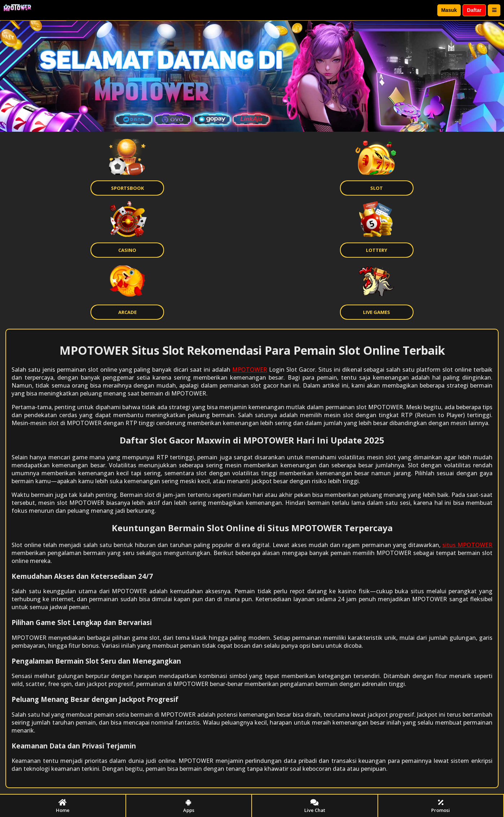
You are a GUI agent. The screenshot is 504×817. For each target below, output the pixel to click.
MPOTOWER (250, 370)
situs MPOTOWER (467, 545)
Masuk (449, 10)
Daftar (474, 10)
